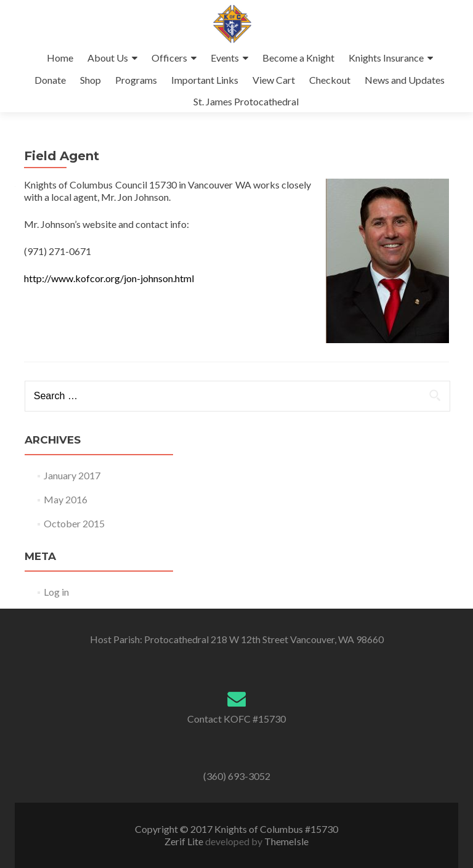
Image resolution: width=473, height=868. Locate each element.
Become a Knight (298, 58)
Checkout (330, 80)
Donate (50, 80)
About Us (108, 58)
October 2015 (74, 523)
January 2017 (72, 475)
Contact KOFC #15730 (236, 719)
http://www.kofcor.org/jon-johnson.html (109, 278)
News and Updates (405, 80)
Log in (56, 592)
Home (60, 58)
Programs (136, 80)
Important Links (205, 80)
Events (225, 58)
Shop (91, 80)
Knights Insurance (386, 58)
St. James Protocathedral (246, 101)
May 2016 (66, 499)
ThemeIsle (286, 841)
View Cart (274, 80)
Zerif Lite (185, 841)
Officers (169, 58)
